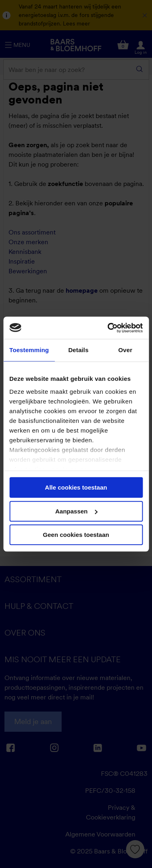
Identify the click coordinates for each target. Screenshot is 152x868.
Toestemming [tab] (29, 350)
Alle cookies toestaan (76, 487)
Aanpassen (76, 511)
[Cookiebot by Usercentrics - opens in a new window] (108, 328)
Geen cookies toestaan (76, 535)
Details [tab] (78, 350)
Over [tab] (125, 350)
